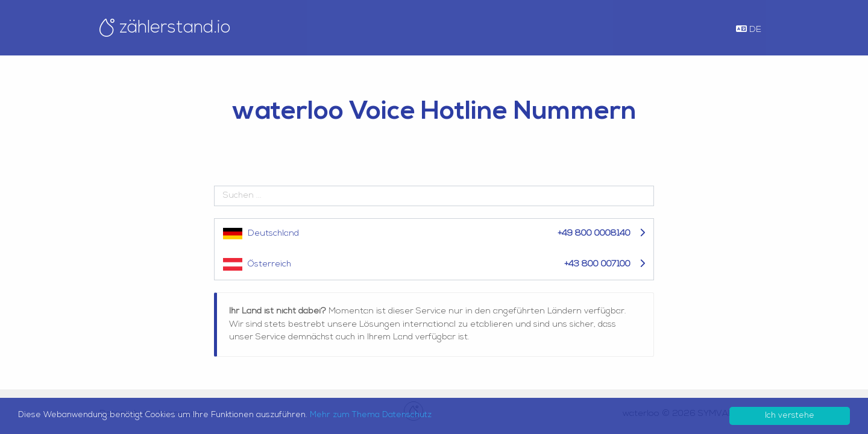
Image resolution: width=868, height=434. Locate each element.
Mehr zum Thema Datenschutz (371, 415)
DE (749, 30)
